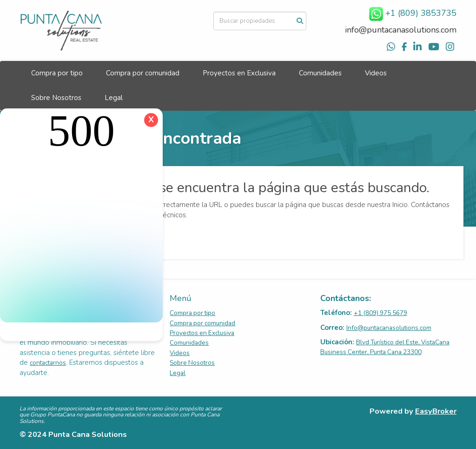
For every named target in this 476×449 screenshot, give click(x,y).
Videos (376, 73)
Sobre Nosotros (56, 98)
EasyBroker (436, 411)
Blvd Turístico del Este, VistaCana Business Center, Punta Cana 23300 (385, 347)
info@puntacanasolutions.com (401, 30)
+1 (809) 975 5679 (380, 313)
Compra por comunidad (143, 73)
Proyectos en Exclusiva (239, 73)
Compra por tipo (57, 73)
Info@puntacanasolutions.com (389, 328)
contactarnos (48, 363)
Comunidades (320, 73)
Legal (114, 98)
